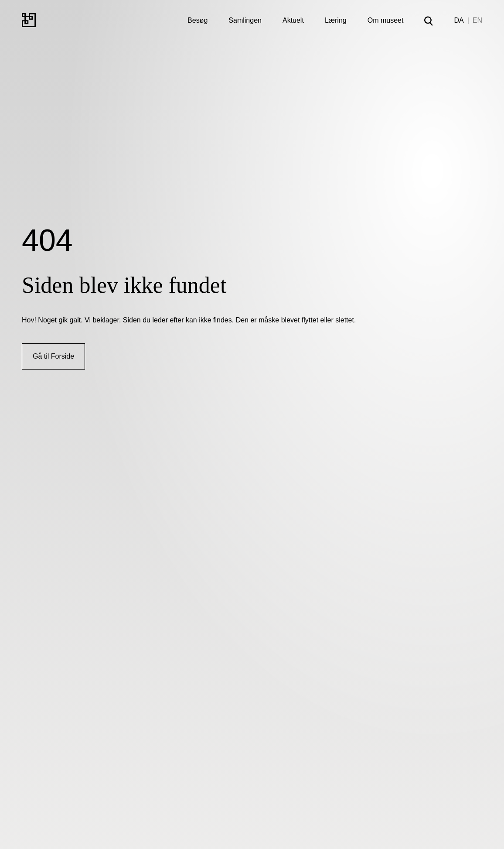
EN (477, 20)
